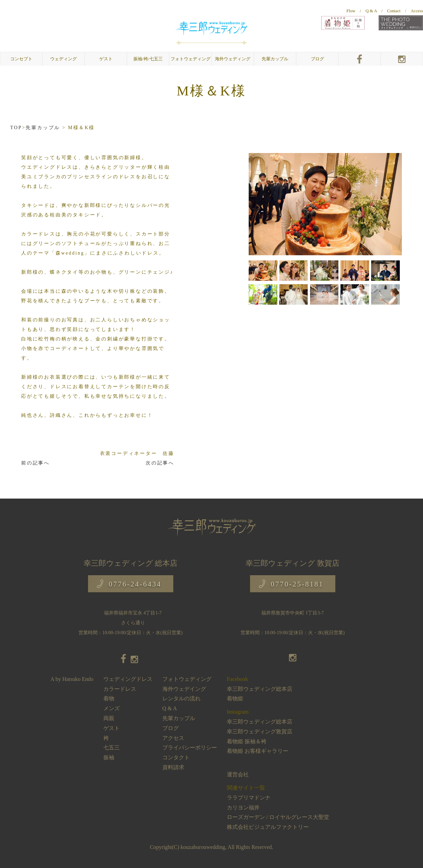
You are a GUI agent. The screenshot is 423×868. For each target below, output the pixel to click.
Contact (394, 11)
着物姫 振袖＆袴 (247, 741)
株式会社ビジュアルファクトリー (268, 827)
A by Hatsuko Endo (72, 679)
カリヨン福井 (243, 808)
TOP (16, 128)
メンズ (112, 708)
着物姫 (235, 698)
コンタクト (176, 757)
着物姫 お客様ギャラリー (258, 751)
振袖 (109, 757)
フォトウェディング (191, 59)
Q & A (371, 11)
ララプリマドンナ (249, 798)
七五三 (112, 748)
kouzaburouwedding (203, 847)
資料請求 (173, 767)
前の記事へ (35, 463)
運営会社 (238, 774)
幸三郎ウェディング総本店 (260, 689)
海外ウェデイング (184, 689)
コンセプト (21, 59)
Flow (351, 11)
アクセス (173, 738)
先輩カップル (275, 59)
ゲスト (112, 728)
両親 (109, 718)
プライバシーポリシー (190, 748)
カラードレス (120, 689)
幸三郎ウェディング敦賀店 (260, 732)
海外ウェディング (233, 59)
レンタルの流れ (181, 698)
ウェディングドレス (128, 679)
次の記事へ (160, 463)
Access (417, 11)
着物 (109, 698)
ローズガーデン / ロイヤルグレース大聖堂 (278, 817)
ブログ (317, 59)
